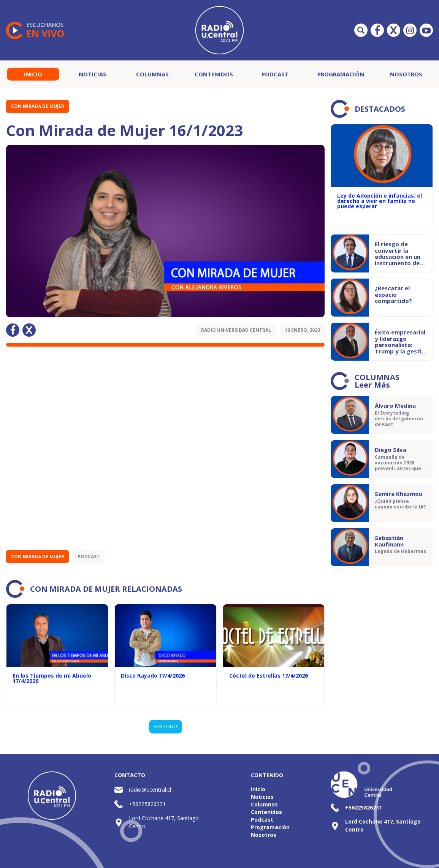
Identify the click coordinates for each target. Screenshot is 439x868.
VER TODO (165, 726)
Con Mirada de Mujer (38, 106)
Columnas (152, 74)
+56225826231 (147, 804)
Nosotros (406, 74)
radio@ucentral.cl (150, 790)
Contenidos (214, 74)
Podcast (275, 74)
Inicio (33, 74)
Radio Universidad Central (236, 330)
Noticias (93, 74)
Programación (341, 74)
